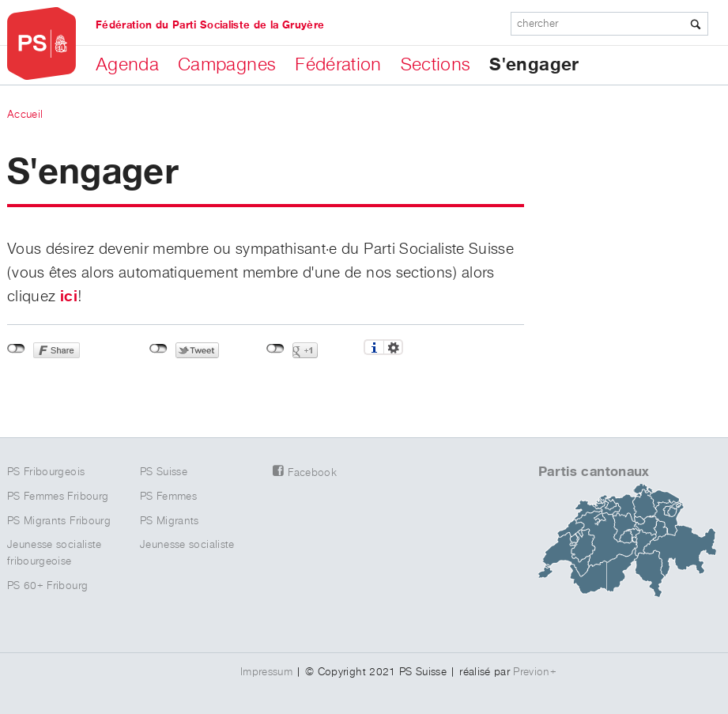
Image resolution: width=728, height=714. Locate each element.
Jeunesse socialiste (187, 545)
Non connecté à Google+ (275, 349)
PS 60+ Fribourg (47, 586)
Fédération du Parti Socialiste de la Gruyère (210, 25)
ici (69, 297)
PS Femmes (168, 497)
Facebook (312, 473)
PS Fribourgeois (46, 472)
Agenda (127, 65)
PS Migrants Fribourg (59, 521)
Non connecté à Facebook (16, 349)
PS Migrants (170, 521)
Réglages (393, 347)
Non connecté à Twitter (158, 349)
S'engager (534, 65)
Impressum (266, 672)
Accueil (25, 115)
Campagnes (227, 65)
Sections (436, 65)
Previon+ (535, 672)
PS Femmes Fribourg (58, 497)
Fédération (338, 65)
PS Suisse (164, 472)
